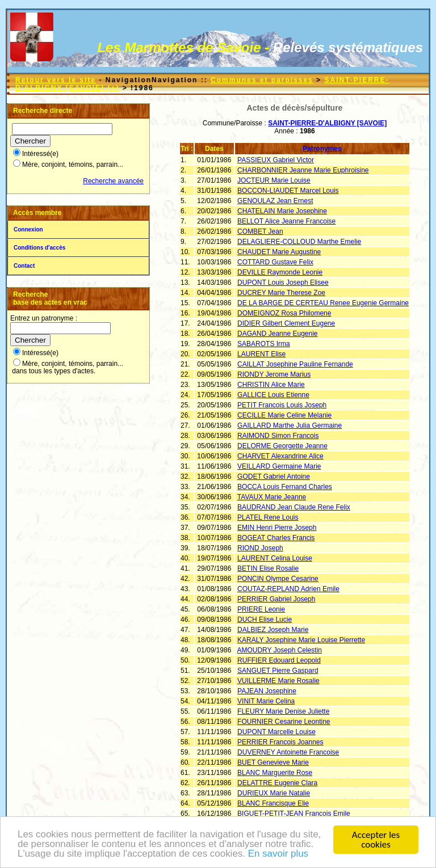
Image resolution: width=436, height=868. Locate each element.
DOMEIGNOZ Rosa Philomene (284, 313)
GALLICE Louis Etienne (273, 395)
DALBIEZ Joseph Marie (273, 630)
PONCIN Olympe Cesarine (278, 579)
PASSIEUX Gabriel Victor (276, 160)
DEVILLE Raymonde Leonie (280, 272)
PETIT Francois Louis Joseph (282, 405)
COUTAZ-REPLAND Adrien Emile (288, 589)
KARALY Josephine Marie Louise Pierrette (301, 640)
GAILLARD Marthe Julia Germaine (290, 425)
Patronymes (322, 149)
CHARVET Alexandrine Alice (280, 456)
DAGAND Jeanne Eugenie (277, 334)
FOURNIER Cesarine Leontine (284, 722)
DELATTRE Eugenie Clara (277, 783)
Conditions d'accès (39, 248)
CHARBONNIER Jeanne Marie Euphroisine (303, 170)
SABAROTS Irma (264, 344)
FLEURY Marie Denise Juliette (283, 711)
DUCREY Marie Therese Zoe (281, 293)
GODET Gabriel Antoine (274, 477)
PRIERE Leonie (261, 609)
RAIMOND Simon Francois (278, 436)
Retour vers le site (56, 80)
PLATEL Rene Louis (268, 517)
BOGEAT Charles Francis (276, 538)
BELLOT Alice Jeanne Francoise (286, 221)
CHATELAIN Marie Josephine (282, 211)
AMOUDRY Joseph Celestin (279, 650)
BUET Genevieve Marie (273, 762)
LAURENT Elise (261, 354)
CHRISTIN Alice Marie (271, 385)
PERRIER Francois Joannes (280, 742)
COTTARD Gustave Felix (275, 262)
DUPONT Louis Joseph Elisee (283, 283)
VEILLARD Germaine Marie (279, 466)
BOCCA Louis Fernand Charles (285, 487)
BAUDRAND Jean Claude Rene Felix (294, 507)
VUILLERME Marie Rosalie (278, 681)
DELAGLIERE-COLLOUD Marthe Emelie (299, 242)
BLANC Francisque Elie (273, 803)
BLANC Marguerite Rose (275, 773)
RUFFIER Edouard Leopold (279, 660)
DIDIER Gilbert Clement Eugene (286, 323)
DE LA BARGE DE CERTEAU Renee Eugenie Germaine (323, 303)
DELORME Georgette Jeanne (282, 446)
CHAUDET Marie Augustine (279, 252)
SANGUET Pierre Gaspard (278, 671)
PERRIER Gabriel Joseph (276, 599)
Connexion (28, 229)
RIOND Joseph (260, 548)
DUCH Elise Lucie (265, 620)
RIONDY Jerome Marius (274, 374)
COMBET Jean (260, 231)
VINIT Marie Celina (266, 701)
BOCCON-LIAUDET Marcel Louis (288, 191)
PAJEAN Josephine (267, 691)
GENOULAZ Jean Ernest (275, 201)
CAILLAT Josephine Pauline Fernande (295, 364)
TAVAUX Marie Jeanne (272, 497)
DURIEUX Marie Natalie (274, 793)
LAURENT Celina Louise (275, 558)
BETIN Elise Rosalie (268, 568)
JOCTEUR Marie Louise (274, 180)
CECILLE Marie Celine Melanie (284, 415)
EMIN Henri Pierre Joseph (277, 528)
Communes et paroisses (262, 80)
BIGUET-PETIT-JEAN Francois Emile (294, 814)
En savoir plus (279, 856)
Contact (24, 266)
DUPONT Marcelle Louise (276, 732)
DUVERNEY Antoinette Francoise (288, 752)
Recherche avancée (113, 181)
